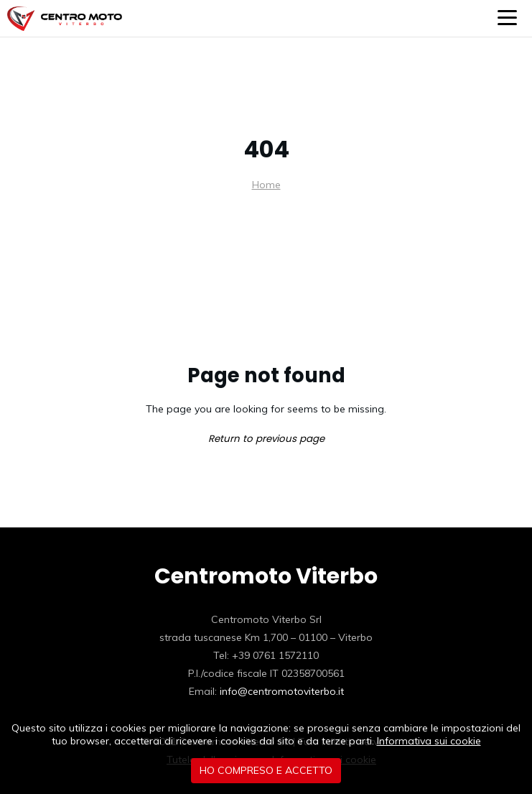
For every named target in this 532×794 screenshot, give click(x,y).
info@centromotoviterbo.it (282, 691)
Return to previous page (266, 439)
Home (266, 185)
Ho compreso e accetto (266, 770)
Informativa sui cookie (429, 741)
